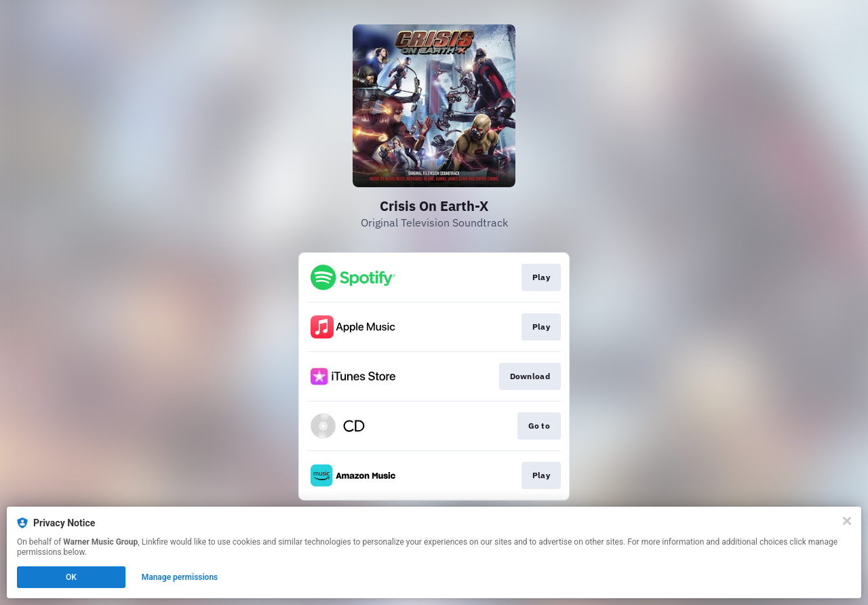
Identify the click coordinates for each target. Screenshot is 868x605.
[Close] (847, 521)
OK (71, 577)
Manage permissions (180, 577)
